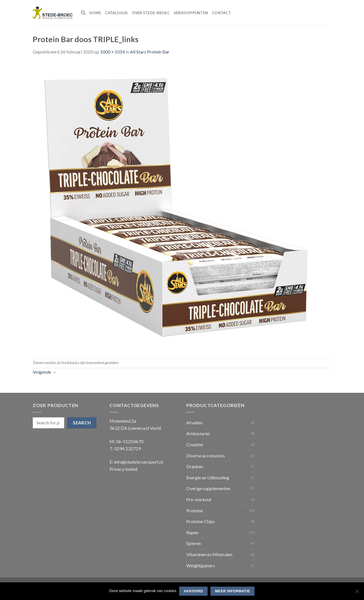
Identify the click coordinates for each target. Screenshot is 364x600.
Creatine (195, 444)
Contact (221, 13)
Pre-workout (199, 499)
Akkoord (193, 591)
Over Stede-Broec (151, 13)
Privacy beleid (123, 469)
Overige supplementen (208, 488)
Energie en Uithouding (208, 477)
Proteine (195, 510)
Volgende (45, 372)
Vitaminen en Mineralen (209, 554)
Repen (192, 532)
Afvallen (194, 423)
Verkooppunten (191, 13)
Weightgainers (201, 565)
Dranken (195, 466)
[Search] (83, 13)
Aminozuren (198, 433)
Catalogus (116, 13)
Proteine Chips (201, 521)
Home (95, 13)
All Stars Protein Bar (150, 52)
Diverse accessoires (206, 456)
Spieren (194, 543)
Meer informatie (232, 591)
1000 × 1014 (112, 52)
